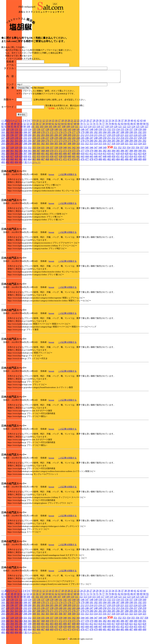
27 (91, 123)
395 (16, 156)
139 (52, 132)
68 (75, 126)
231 (21, 140)
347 (96, 150)
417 (113, 156)
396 (21, 156)
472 (65, 162)
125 (138, 129)
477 (87, 162)
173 (56, 135)
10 (37, 123)
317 (109, 146)
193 (144, 135)
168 (34, 135)
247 (91, 140)
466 (38, 162)
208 (65, 137)
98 (21, 129)
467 (43, 162)
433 (38, 159)
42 (138, 123)
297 (21, 146)
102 (37, 129)
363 (21, 153)
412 (91, 156)
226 (144, 137)
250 (105, 140)
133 (25, 132)
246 (87, 140)
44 (144, 123)
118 (107, 129)
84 (125, 126)
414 (100, 156)
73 (91, 126)
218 (109, 137)
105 (50, 129)
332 (30, 150)
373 (65, 153)
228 (8, 140)
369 (47, 153)
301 (38, 146)
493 (12, 165)
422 (135, 156)
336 (47, 150)
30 (100, 123)
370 (52, 153)
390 (140, 153)
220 (118, 137)
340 (65, 150)
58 (43, 126)
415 (104, 156)
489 (140, 162)
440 (69, 159)
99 (25, 129)
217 (104, 137)
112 (81, 129)
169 (38, 135)
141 (61, 132)
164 (16, 135)
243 (74, 140)
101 (33, 129)
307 (65, 146)
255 (127, 140)
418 (118, 156)
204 (47, 137)
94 (9, 129)
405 (61, 156)
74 (94, 126)
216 (100, 137)
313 (91, 146)
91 (147, 126)
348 (100, 150)
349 (105, 150)
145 (78, 132)
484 (118, 162)
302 (43, 146)
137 (43, 132)
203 (43, 137)
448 (105, 159)
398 (30, 156)
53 (28, 126)
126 (142, 129)
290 (136, 143)
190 (131, 135)
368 (43, 153)
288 (127, 143)
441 (74, 159)
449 (109, 159)
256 (131, 140)
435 (47, 159)
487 (131, 162)
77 (103, 126)
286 (118, 143)
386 (122, 153)
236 (43, 140)
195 (8, 137)
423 (140, 156)
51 (21, 126)
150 (100, 132)
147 (87, 132)
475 (78, 162)
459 (8, 162)
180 (87, 135)
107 (59, 129)
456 (140, 159)
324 (140, 146)
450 (113, 159)
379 (91, 153)
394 (12, 156)
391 (144, 153)
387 (127, 153)
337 (52, 150)
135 (34, 132)
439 (65, 159)
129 (8, 132)
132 (21, 132)
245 (83, 140)
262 (12, 143)
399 (34, 156)
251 (109, 140)
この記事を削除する (67, 177)
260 (3, 143)
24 (81, 123)
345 (87, 150)
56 (37, 126)
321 (127, 146)
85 (129, 126)
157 (131, 132)
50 (18, 126)
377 (83, 153)
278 (83, 143)
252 (113, 140)
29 (97, 123)
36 (119, 123)
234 (34, 140)
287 (122, 143)
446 (96, 159)
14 (50, 123)
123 (129, 129)
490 (144, 162)
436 (52, 159)
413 (96, 156)
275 (69, 143)
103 (42, 129)
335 (43, 150)
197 (16, 137)
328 (12, 150)
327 (8, 150)
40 (132, 123)
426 (8, 159)
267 (34, 143)
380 (96, 153)
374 (69, 153)
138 (47, 132)
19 (66, 123)
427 (12, 159)
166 (25, 135)
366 (34, 153)
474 (74, 162)
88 (138, 126)
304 (52, 146)
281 (96, 143)
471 (61, 162)
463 (25, 162)
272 (56, 143)
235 (38, 140)
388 (131, 153)
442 (78, 159)
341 (69, 150)
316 (104, 146)
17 (59, 123)
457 (144, 159)
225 (140, 137)
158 (136, 132)
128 (3, 132)
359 (3, 153)
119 (111, 129)
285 (113, 143)
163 (12, 135)
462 (21, 162)
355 (133, 150)
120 (115, 129)
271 (52, 143)
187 (118, 135)
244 (78, 140)
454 (131, 159)
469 (52, 162)
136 (38, 132)
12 (44, 123)
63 (59, 126)
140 (56, 132)
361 (12, 153)
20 (69, 123)
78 (107, 126)
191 (136, 135)
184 (105, 135)
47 (9, 126)
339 (61, 150)
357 (142, 150)
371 (56, 153)
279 (87, 143)
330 (21, 150)
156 (127, 132)
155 (122, 132)
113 (85, 129)
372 (61, 153)
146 (83, 132)
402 (47, 156)
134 (30, 132)
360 (8, 153)
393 (8, 156)
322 (131, 146)
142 (65, 132)
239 (56, 140)
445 (91, 159)
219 (113, 137)
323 (135, 146)
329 (16, 150)
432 (34, 159)
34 (113, 123)
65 (66, 126)
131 (16, 132)
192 (140, 135)
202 (38, 137)
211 (78, 137)
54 (31, 126)
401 (43, 156)
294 (8, 146)
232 (25, 140)
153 (113, 132)
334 (38, 150)
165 (21, 135)
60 (50, 126)
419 (122, 156)
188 (122, 135)
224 (135, 137)
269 (43, 143)
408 (74, 156)
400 (38, 156)
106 (55, 129)
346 (91, 150)
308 (69, 146)
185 (109, 135)
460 (12, 162)
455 (136, 159)
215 (96, 137)
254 (122, 140)
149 (96, 132)
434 (43, 159)
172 (52, 135)
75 (97, 126)
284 (109, 143)
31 (104, 123)
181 (91, 135)
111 (77, 129)
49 (15, 126)
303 (47, 146)
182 (96, 135)
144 (74, 132)
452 (122, 159)
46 (6, 126)
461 (16, 162)
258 (140, 140)
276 (74, 143)
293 (3, 146)
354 (129, 150)
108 (64, 129)
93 (6, 129)
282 (100, 143)
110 (72, 129)
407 (69, 156)
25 (85, 123)
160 (144, 132)
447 (100, 159)
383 (109, 153)
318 (113, 146)
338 (56, 150)
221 (122, 137)
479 (96, 162)
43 (141, 123)
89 (141, 126)
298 (25, 146)
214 (91, 137)
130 (12, 132)
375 (74, 153)
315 (100, 146)
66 (69, 126)
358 (146, 150)
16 (56, 123)
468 (47, 162)
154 (118, 132)
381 (100, 153)
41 (135, 123)
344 (83, 150)
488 (136, 162)
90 (144, 126)
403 (52, 156)
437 (56, 159)
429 (21, 159)
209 (69, 137)
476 (83, 162)
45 (3, 126)
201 (34, 137)
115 (94, 129)
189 (127, 135)
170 (43, 135)
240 (61, 140)
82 (119, 126)
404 (56, 156)
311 (82, 146)
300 (34, 146)
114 (90, 129)
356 (137, 150)
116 (98, 129)
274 (65, 143)
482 (109, 162)
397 (25, 156)
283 (105, 143)
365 (30, 153)
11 (40, 123)
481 (105, 162)
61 (53, 126)
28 (94, 123)
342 (74, 150)
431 (30, 159)
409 (78, 156)
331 (25, 150)
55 (34, 126)
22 (75, 123)
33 (110, 123)
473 (69, 162)
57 (40, 126)
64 (62, 126)
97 (18, 129)
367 (38, 153)
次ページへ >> (32, 165)
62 (56, 126)
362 (16, 153)
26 (88, 123)
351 (115, 150)
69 (78, 126)
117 (102, 129)
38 (126, 123)
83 (122, 126)
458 (3, 162)
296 (16, 146)
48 (12, 126)
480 (100, 162)
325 (144, 146)
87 (135, 126)
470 (56, 162)
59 (47, 126)
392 (3, 156)
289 (131, 143)
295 (12, 146)
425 (3, 159)
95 (12, 129)
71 (84, 126)
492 (8, 165)
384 (113, 153)
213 (87, 137)
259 (144, 140)
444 (87, 159)
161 (3, 135)
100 (28, 129)
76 (100, 126)
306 (61, 146)
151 (105, 132)
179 (83, 135)
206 (56, 137)
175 (65, 135)
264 (21, 143)
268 (38, 143)
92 (3, 129)
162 (8, 135)
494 (16, 165)
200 (30, 137)
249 (100, 140)
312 (87, 146)
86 (132, 126)
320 (122, 146)
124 (133, 129)
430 (25, 159)
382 (105, 153)
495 (21, 165)
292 (144, 143)
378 (87, 153)
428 (16, 159)
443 (83, 159)
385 (118, 153)
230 (16, 140)
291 (140, 143)
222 (127, 137)
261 (8, 143)
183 (100, 135)
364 (25, 153)
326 (3, 150)
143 (69, 132)
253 (118, 140)
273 (61, 143)
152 (109, 132)
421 (131, 156)
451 (118, 159)
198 (21, 137)
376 (78, 153)
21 (72, 123)
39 (129, 123)
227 (3, 140)
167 (30, 135)
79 (110, 126)
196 (12, 137)
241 (65, 140)
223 (131, 137)
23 (78, 123)
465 (34, 162)
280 (91, 143)
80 (113, 126)
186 (113, 135)
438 (61, 159)
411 (87, 156)
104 (46, 129)
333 (34, 150)
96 (15, 129)
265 (25, 143)
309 (74, 146)
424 (144, 156)
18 (63, 123)
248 (96, 140)
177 (74, 135)
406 (65, 156)
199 (25, 137)
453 (127, 159)
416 (109, 156)
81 (116, 126)
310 (78, 146)
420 (127, 156)
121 (120, 129)
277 (78, 143)
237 (47, 140)
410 (83, 156)
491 (3, 165)
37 (122, 123)
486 (127, 162)
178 (78, 135)
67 (72, 126)
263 (16, 143)
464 (30, 162)
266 (30, 143)
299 (30, 146)
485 (122, 162)
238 (52, 140)
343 (78, 150)
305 (56, 146)
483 (113, 162)
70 (81, 126)
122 (124, 129)
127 (146, 129)
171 (47, 135)
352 (120, 150)
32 (107, 123)
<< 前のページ (9, 123)
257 (136, 140)
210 (74, 137)
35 (116, 123)
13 (47, 123)
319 (118, 146)
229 (12, 140)
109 (68, 129)
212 (82, 137)
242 (69, 140)
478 (91, 162)
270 (47, 143)
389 (136, 153)
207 (61, 137)
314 (96, 146)
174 (61, 135)
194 (3, 137)
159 (140, 132)
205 (52, 137)
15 (53, 123)
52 (25, 126)
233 (30, 140)
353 (124, 150)
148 (91, 132)
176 (69, 135)
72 (88, 126)
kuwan (51, 177)
